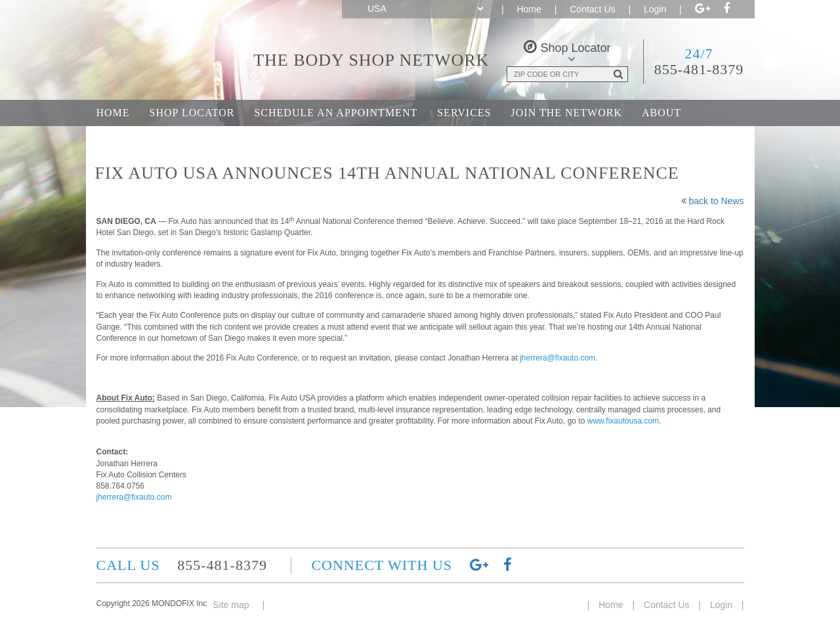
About (661, 113)
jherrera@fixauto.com (557, 358)
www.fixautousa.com (623, 421)
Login (655, 9)
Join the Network (567, 113)
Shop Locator (192, 113)
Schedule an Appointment (336, 113)
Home (529, 9)
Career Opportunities (165, 139)
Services (464, 113)
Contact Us (592, 9)
